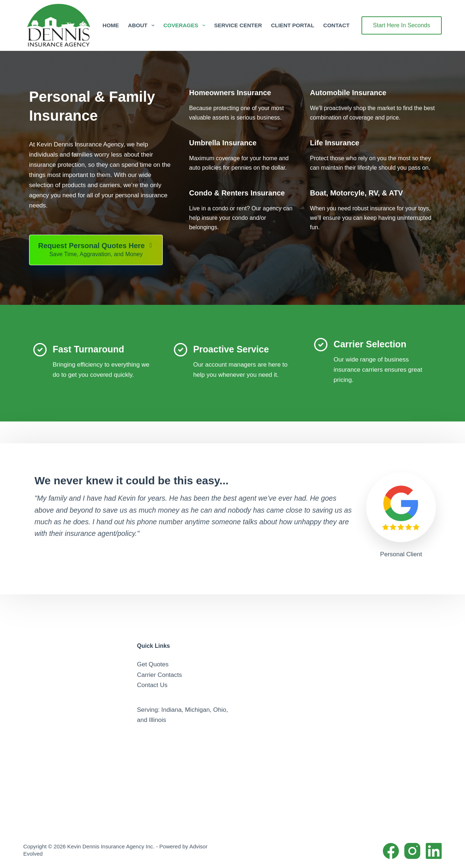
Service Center (238, 25)
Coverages (186, 25)
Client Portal (293, 25)
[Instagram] (412, 851)
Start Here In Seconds (402, 25)
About (142, 25)
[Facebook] (391, 851)
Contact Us (152, 685)
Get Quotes (153, 664)
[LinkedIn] (434, 851)
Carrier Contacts (159, 675)
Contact (336, 25)
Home (111, 25)
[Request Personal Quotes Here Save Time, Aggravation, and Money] (96, 250)
